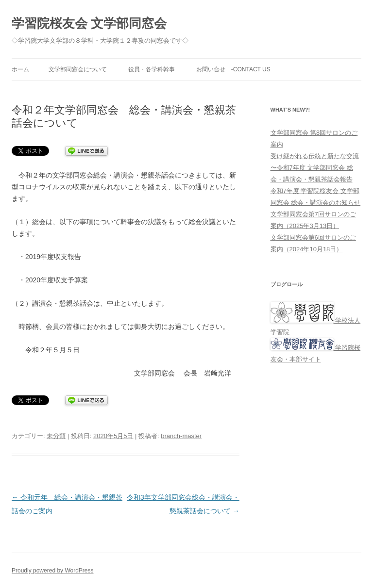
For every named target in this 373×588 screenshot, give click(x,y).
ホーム (20, 69)
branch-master (181, 436)
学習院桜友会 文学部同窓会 (89, 23)
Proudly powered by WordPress (53, 571)
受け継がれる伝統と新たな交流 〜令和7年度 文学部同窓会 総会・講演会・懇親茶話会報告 (315, 168)
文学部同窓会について (78, 69)
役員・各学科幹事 (152, 69)
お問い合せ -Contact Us (233, 69)
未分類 (56, 436)
